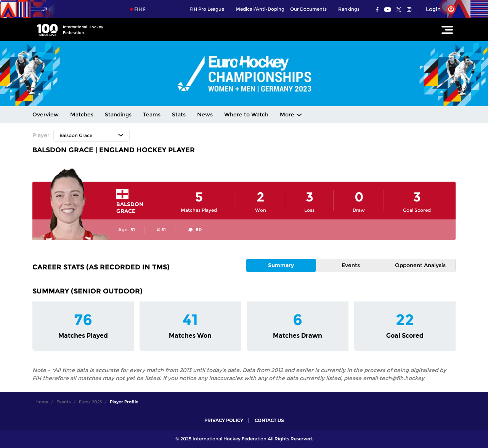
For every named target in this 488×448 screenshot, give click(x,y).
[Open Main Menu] (447, 30)
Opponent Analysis (420, 265)
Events (351, 265)
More (287, 114)
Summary (281, 265)
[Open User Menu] (438, 9)
